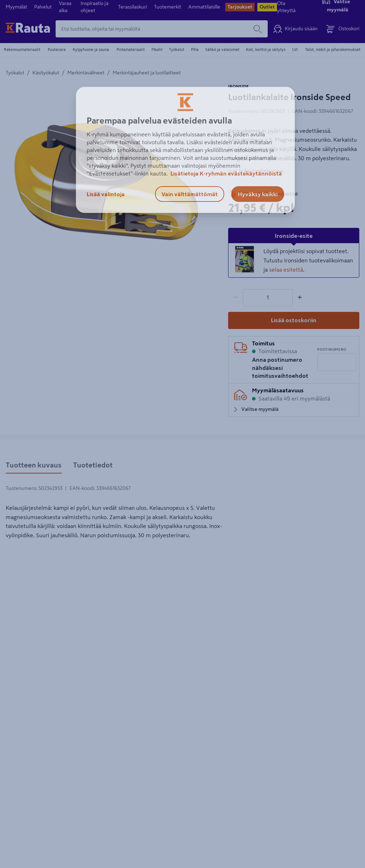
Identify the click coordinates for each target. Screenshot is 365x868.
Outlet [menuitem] (267, 7)
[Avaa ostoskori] (343, 29)
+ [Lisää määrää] (300, 297)
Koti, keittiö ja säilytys (266, 50)
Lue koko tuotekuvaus (256, 171)
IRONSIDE (238, 87)
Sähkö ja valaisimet (222, 50)
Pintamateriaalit (131, 50)
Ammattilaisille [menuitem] (204, 7)
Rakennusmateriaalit (22, 50)
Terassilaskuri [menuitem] (132, 7)
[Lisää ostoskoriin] (294, 320)
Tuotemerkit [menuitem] (168, 7)
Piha (195, 50)
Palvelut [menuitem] (43, 7)
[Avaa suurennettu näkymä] (106, 182)
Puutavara (57, 50)
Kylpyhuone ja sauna (91, 50)
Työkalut (177, 50)
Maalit (157, 50)
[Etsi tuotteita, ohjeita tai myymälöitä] (151, 29)
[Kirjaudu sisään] (295, 29)
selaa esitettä (286, 270)
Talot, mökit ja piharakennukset (333, 50)
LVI (295, 50)
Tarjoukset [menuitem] (240, 7)
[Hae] (258, 29)
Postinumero (332, 349)
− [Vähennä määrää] (236, 297)
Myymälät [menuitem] (16, 7)
